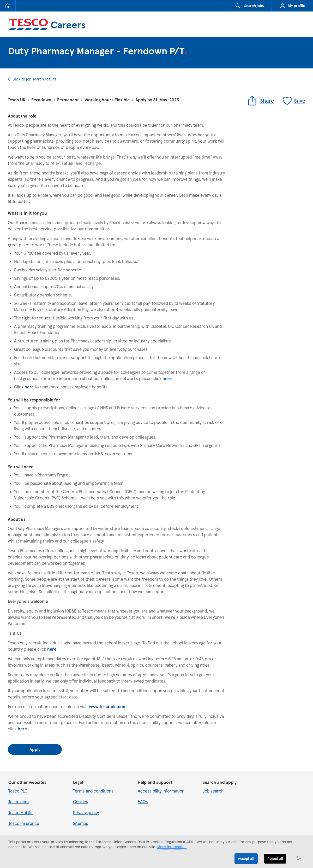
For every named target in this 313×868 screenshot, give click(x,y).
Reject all (275, 859)
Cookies (81, 802)
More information (172, 847)
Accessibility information (161, 791)
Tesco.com (19, 802)
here (167, 378)
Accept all (246, 859)
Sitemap (81, 823)
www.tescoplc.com (108, 706)
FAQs (143, 802)
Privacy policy (86, 812)
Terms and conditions (93, 791)
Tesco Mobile (20, 812)
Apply (35, 749)
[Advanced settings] (299, 859)
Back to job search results (34, 79)
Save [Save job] (294, 101)
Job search (213, 791)
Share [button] (260, 101)
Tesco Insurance (24, 823)
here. (52, 649)
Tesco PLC (18, 791)
